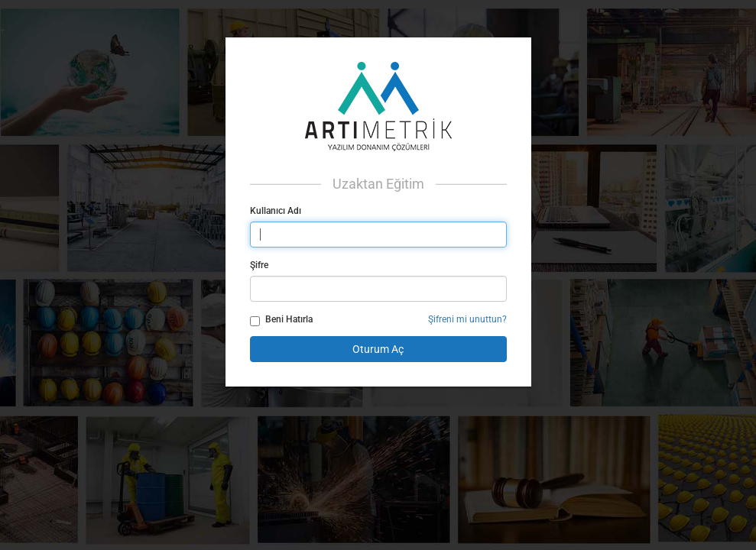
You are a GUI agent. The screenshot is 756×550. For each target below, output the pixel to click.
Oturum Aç (378, 349)
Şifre (259, 265)
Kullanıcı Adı (276, 211)
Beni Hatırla (281, 320)
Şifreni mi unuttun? (467, 319)
